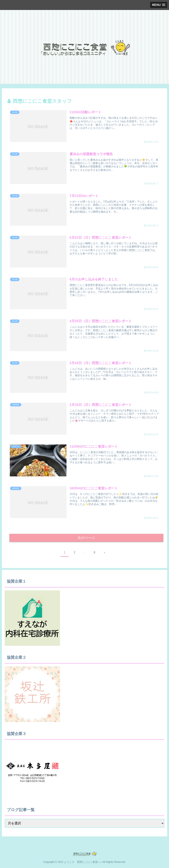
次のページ (86, 538)
